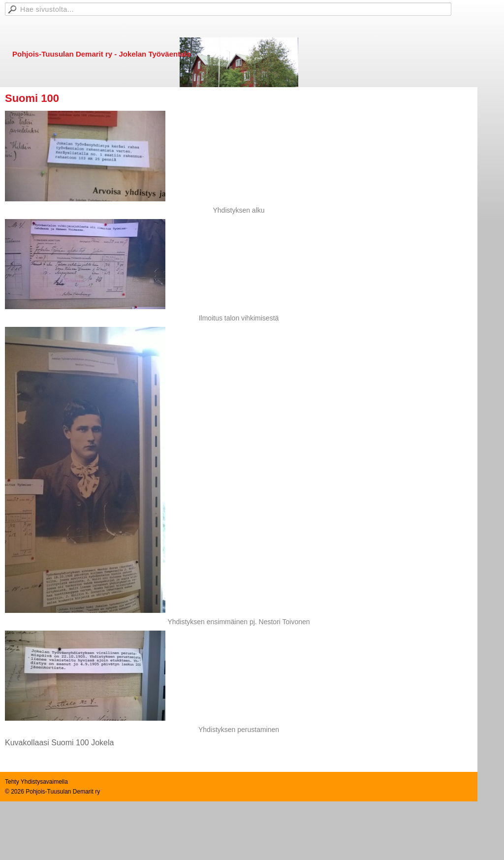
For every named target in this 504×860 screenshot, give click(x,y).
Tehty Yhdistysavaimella (36, 782)
